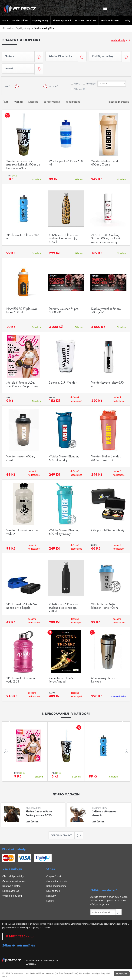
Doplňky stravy (40, 20)
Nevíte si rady (118, 40)
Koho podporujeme (56, 889)
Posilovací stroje (110, 20)
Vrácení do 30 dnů (12, 899)
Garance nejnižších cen (15, 884)
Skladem (79, 92)
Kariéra (50, 904)
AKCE (5, 20)
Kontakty (51, 899)
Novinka (91, 86)
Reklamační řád (11, 894)
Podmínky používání (68, 973)
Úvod (8, 28)
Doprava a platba (11, 889)
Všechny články (63, 838)
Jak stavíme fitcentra (57, 884)
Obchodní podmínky (13, 879)
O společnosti (54, 879)
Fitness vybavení (61, 20)
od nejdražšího (73, 104)
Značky (127, 20)
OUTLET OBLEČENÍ (86, 20)
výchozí (18, 104)
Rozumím (122, 974)
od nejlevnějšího (52, 104)
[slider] (17, 89)
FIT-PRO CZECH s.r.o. (20, 939)
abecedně (33, 104)
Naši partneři (53, 894)
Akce (77, 86)
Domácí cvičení (20, 20)
